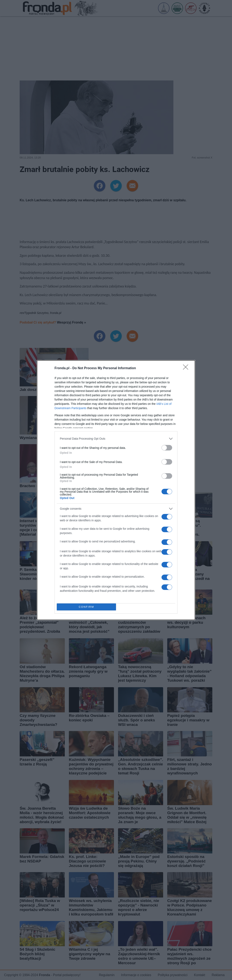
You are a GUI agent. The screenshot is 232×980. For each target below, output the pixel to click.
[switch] (167, 448)
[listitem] (116, 439)
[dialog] (116, 490)
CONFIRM (86, 607)
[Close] (187, 368)
